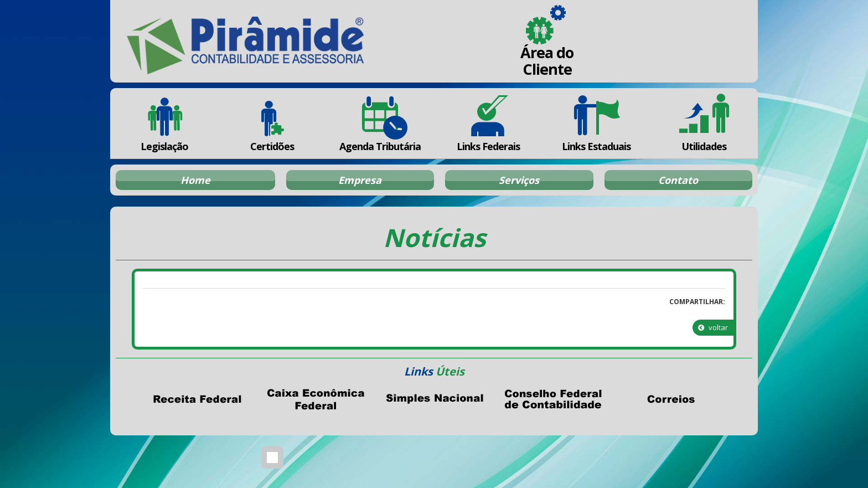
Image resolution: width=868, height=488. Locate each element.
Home (195, 180)
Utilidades (704, 123)
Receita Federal (197, 399)
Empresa (360, 180)
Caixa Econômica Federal (316, 399)
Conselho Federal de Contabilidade (552, 399)
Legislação (164, 123)
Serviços (519, 180)
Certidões (272, 123)
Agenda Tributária (380, 123)
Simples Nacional (434, 399)
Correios (671, 399)
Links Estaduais (596, 123)
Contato (678, 180)
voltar (713, 327)
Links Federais (488, 123)
